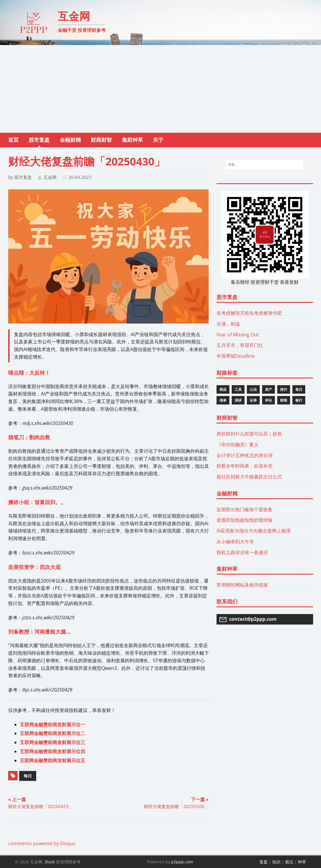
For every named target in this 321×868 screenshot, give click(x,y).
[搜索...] (265, 165)
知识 (276, 862)
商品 (223, 389)
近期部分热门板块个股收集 (245, 509)
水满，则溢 (228, 324)
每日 (28, 776)
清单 (223, 400)
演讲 (238, 400)
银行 (299, 400)
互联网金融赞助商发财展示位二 (53, 733)
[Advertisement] (160, 89)
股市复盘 (23, 177)
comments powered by (42, 843)
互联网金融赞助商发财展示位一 (53, 725)
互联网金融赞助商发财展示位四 (53, 751)
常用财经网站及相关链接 (242, 585)
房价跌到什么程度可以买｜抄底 (249, 434)
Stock (50, 862)
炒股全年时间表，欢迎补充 (245, 466)
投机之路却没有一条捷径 (242, 552)
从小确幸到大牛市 (235, 542)
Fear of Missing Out (238, 335)
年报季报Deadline (236, 356)
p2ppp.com (182, 862)
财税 (284, 400)
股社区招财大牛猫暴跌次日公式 (249, 477)
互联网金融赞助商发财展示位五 (53, 760)
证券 (253, 400)
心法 (253, 389)
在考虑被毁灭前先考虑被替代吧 (249, 313)
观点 (289, 862)
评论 (268, 400)
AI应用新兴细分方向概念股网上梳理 (254, 531)
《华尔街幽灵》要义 (238, 445)
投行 (284, 389)
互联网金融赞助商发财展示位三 (53, 742)
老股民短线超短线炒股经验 (245, 520)
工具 (238, 389)
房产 (268, 389)
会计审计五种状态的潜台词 (245, 455)
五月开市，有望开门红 (240, 345)
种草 (302, 862)
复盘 (264, 862)
